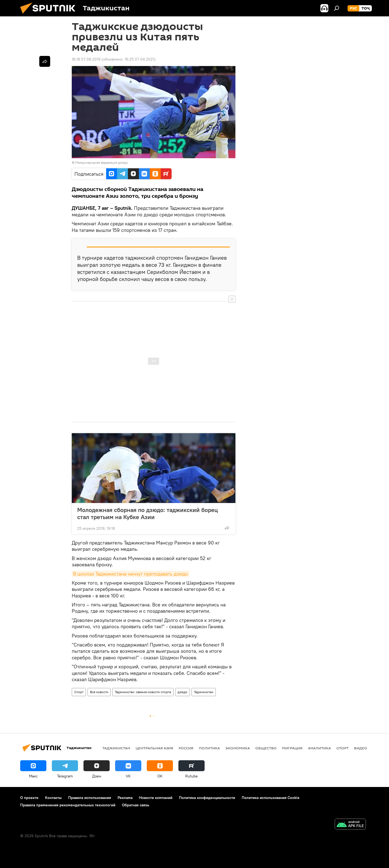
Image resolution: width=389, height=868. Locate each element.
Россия (186, 748)
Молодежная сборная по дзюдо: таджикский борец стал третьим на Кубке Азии (147, 513)
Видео (361, 748)
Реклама (125, 798)
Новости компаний (156, 798)
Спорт (79, 692)
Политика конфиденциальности (207, 798)
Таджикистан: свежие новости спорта (143, 692)
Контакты (53, 798)
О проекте (29, 798)
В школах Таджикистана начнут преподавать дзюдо (131, 574)
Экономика (238, 748)
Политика (209, 748)
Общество (266, 748)
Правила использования (90, 798)
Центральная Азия (154, 748)
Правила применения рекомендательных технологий (68, 805)
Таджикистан (204, 692)
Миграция (292, 748)
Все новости (99, 692)
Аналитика (319, 748)
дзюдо (182, 692)
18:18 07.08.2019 (86, 59)
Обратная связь (136, 805)
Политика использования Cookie (271, 798)
